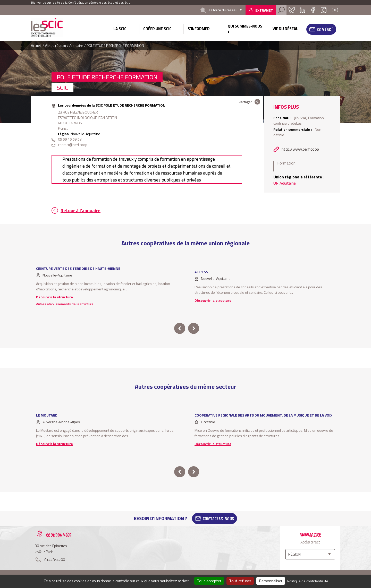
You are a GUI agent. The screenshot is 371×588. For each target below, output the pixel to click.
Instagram (324, 10)
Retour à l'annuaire (81, 210)
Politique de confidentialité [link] (308, 581)
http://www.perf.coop (300, 149)
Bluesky (292, 10)
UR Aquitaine (285, 183)
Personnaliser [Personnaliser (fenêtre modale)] (271, 581)
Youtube (335, 10)
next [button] (194, 328)
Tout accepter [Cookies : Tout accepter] (209, 581)
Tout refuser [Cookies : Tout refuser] (240, 581)
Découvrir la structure (54, 297)
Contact (325, 29)
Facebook (313, 10)
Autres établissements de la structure (65, 304)
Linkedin (302, 10)
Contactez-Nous (218, 518)
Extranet (264, 10)
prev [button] (180, 328)
